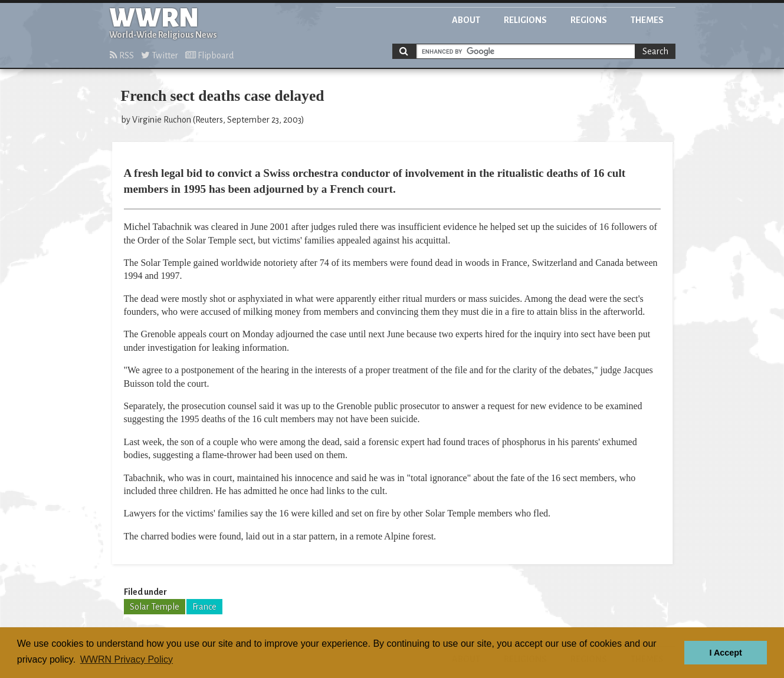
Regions (589, 20)
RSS (122, 55)
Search (655, 51)
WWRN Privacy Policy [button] (127, 659)
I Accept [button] (725, 653)
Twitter (160, 55)
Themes (647, 20)
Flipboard (209, 55)
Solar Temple (155, 607)
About (466, 20)
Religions (525, 20)
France (204, 607)
